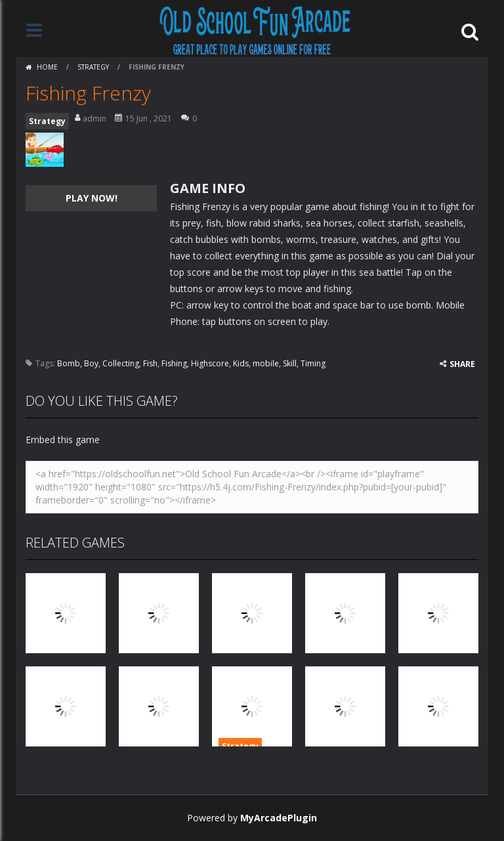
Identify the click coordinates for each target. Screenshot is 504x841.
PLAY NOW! (92, 198)
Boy (91, 363)
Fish (150, 363)
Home (47, 67)
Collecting (121, 363)
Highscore (210, 363)
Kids (241, 363)
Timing (313, 363)
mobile (266, 363)
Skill (290, 363)
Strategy (93, 67)
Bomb (69, 363)
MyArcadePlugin (279, 818)
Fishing (174, 363)
